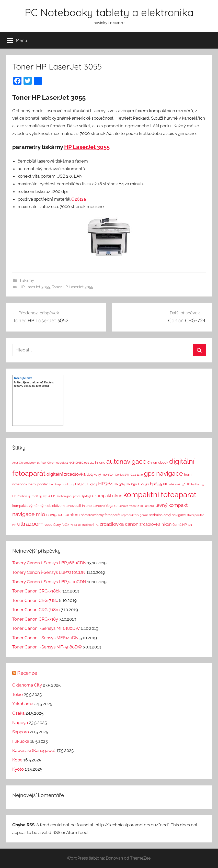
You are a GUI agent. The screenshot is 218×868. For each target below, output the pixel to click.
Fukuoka (21, 741)
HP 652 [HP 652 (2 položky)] (144, 484)
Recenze (27, 673)
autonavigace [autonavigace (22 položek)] (126, 461)
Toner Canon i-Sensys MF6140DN (45, 638)
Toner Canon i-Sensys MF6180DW (46, 628)
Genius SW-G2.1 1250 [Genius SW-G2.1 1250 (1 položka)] (129, 475)
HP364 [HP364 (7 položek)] (105, 484)
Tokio (18, 694)
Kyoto (18, 769)
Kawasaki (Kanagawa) (34, 750)
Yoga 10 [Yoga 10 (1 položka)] (76, 525)
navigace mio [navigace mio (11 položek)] (29, 514)
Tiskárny (27, 280)
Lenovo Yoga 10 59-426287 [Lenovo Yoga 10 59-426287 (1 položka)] (136, 506)
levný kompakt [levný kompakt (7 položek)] (171, 505)
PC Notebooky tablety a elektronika (109, 12)
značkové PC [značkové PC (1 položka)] (90, 525)
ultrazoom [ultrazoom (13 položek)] (30, 524)
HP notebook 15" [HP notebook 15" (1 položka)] (174, 484)
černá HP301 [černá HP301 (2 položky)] (182, 525)
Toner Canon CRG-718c (35, 600)
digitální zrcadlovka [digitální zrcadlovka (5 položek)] (66, 474)
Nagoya (20, 723)
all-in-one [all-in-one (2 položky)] (98, 462)
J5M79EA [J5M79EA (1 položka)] (88, 496)
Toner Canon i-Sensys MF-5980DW (47, 647)
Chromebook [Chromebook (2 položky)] (158, 462)
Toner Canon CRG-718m (36, 610)
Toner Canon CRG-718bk (36, 591)
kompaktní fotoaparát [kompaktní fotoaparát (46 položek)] (160, 494)
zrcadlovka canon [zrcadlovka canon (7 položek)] (119, 524)
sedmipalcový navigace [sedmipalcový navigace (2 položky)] (168, 515)
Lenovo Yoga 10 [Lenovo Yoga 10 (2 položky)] (105, 506)
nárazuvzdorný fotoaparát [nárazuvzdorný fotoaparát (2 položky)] (101, 515)
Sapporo (21, 732)
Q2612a (79, 199)
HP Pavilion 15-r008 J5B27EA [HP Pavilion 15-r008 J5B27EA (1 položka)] (31, 496)
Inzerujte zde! (23, 378)
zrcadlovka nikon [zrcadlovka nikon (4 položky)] (156, 524)
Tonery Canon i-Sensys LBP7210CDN (49, 572)
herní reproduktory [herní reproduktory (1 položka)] (62, 484)
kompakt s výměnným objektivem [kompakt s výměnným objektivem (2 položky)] (38, 506)
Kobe (17, 760)
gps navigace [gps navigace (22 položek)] (163, 473)
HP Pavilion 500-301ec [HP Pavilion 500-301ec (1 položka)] (66, 496)
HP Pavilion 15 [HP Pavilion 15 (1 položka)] (195, 484)
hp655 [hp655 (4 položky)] (156, 484)
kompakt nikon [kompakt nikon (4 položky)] (108, 496)
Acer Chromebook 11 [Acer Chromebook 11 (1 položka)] (26, 463)
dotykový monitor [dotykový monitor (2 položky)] (100, 475)
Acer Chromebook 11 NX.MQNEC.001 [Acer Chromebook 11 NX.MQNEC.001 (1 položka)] (65, 463)
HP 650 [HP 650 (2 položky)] (131, 484)
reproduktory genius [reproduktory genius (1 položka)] (135, 515)
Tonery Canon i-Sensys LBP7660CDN (49, 563)
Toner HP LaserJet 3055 (72, 287)
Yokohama (23, 704)
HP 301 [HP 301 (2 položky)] (81, 484)
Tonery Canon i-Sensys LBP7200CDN (49, 582)
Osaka (18, 713)
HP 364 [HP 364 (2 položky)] (119, 484)
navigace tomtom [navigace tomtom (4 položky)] (63, 515)
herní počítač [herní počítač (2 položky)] (38, 484)
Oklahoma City (27, 685)
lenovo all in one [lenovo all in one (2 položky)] (79, 506)
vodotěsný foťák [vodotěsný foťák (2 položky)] (57, 525)
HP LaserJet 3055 (87, 147)
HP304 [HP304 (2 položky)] (92, 484)
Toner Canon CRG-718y (35, 619)
